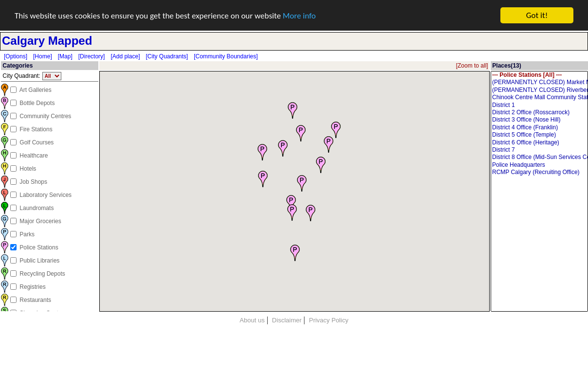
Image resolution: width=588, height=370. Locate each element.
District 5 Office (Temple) (539, 135)
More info (299, 15)
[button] (262, 152)
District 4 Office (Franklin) (539, 128)
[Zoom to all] (472, 66)
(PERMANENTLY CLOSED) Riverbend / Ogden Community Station (539, 90)
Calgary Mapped (47, 41)
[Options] (16, 56)
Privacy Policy (329, 320)
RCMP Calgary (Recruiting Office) (539, 172)
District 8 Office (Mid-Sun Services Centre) (539, 157)
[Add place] (125, 56)
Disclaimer (287, 320)
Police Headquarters (539, 165)
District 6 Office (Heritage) (539, 142)
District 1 (539, 105)
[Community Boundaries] (226, 56)
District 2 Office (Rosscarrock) (539, 113)
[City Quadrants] (167, 56)
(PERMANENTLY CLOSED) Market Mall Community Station (539, 82)
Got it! (537, 15)
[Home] (43, 56)
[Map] (65, 56)
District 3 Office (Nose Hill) (539, 120)
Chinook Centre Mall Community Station (539, 97)
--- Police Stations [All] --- (539, 75)
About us (252, 320)
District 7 (539, 150)
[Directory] (92, 56)
